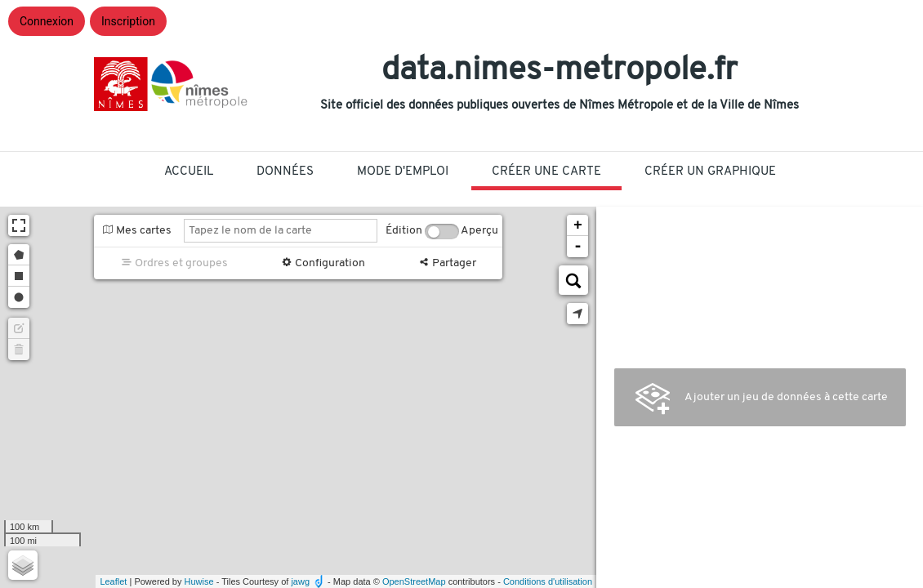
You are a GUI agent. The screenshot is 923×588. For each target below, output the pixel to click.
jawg (300, 581)
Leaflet (113, 581)
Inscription (128, 21)
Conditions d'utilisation (548, 581)
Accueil (189, 172)
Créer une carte (546, 172)
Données (285, 172)
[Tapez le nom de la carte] (281, 231)
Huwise (199, 581)
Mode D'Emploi (403, 172)
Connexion (47, 21)
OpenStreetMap (414, 581)
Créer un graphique (710, 172)
